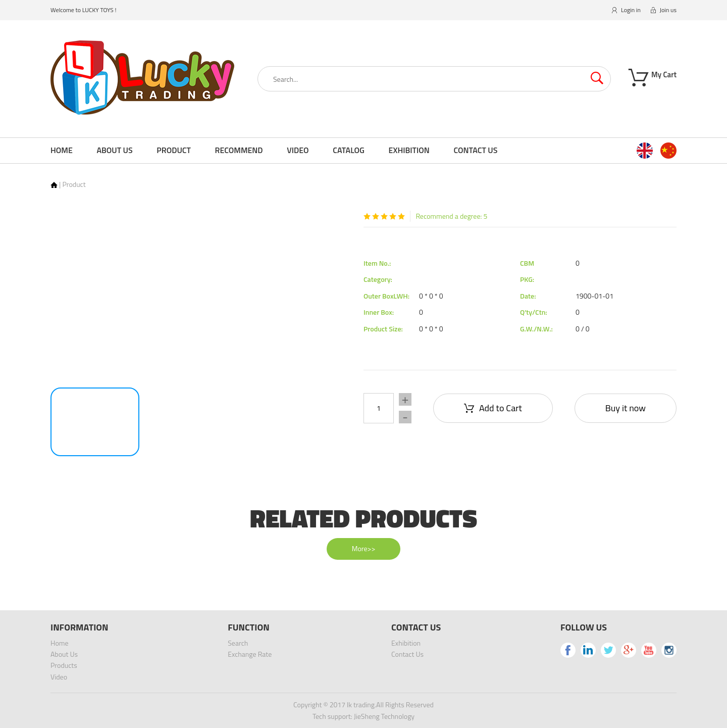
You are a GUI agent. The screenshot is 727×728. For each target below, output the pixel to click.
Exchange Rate (250, 654)
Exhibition (409, 150)
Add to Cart (493, 408)
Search (238, 643)
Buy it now (626, 408)
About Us (114, 150)
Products (64, 665)
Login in (626, 10)
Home (62, 150)
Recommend (239, 150)
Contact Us (475, 150)
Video (298, 150)
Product (174, 150)
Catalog (349, 150)
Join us (664, 10)
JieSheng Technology (384, 716)
